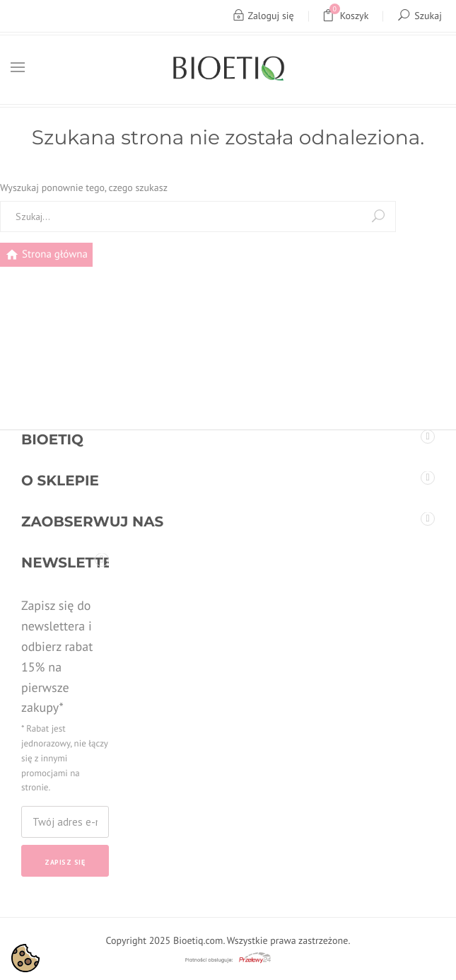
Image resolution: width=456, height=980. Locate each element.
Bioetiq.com (198, 940)
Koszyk (346, 16)
